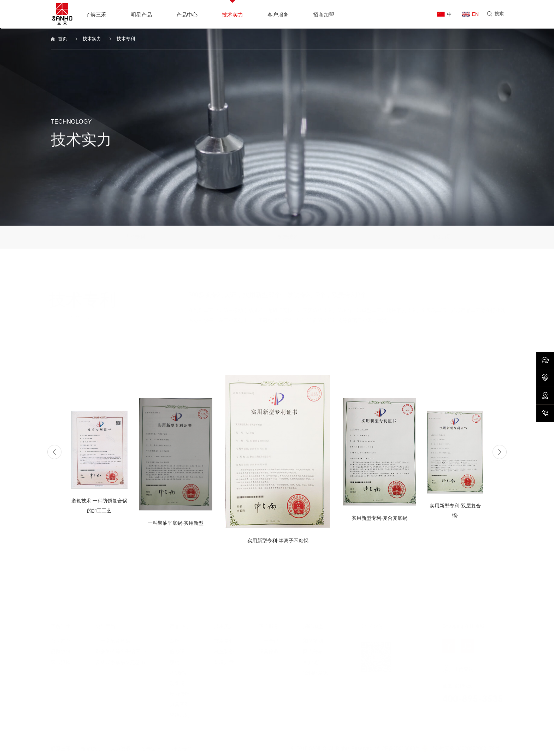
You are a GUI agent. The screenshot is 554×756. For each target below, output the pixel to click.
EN (476, 14)
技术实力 (96, 39)
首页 (64, 39)
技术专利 (132, 39)
